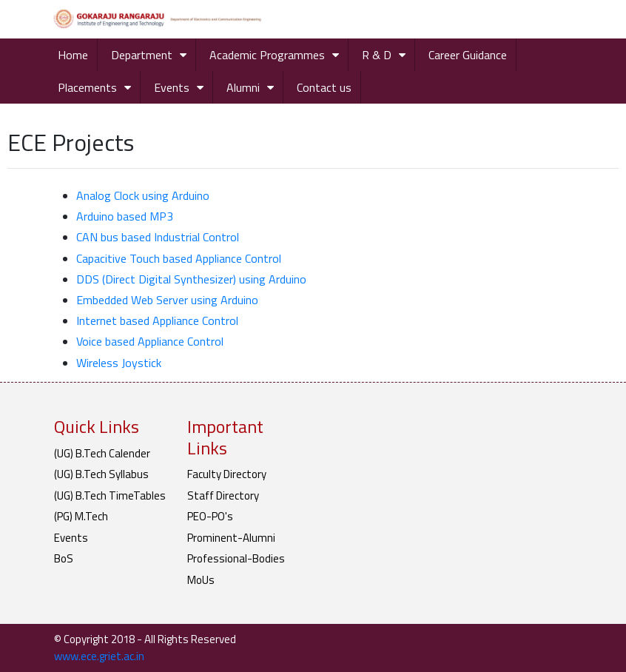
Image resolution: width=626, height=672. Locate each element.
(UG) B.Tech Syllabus (101, 474)
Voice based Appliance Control (150, 341)
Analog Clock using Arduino (143, 195)
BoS (64, 558)
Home (73, 55)
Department (142, 55)
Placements (87, 87)
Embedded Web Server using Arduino (167, 300)
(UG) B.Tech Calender (102, 453)
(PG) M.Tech (81, 516)
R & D (377, 55)
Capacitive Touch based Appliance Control (179, 258)
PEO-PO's (210, 516)
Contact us (324, 87)
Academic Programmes (267, 55)
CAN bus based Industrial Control (158, 237)
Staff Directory (223, 495)
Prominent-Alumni (231, 538)
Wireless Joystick (119, 363)
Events (172, 87)
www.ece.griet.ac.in (99, 656)
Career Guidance (468, 55)
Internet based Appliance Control (157, 320)
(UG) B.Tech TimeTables (110, 495)
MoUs (201, 580)
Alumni (243, 87)
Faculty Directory (227, 474)
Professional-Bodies (236, 558)
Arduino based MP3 (125, 216)
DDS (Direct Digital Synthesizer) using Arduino (191, 279)
